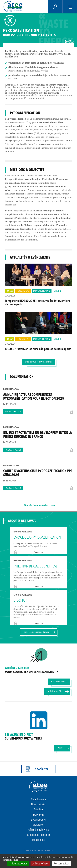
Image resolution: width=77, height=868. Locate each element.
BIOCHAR (20, 600)
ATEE (60, 748)
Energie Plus (38, 825)
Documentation (38, 820)
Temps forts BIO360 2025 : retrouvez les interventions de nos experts (38, 302)
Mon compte (38, 840)
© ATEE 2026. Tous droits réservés (39, 850)
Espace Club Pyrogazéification (37, 537)
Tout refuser (40, 864)
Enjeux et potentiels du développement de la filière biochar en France (38, 435)
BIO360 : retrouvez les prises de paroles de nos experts (38, 349)
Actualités (38, 809)
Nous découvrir (38, 799)
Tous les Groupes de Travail (37, 632)
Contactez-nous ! (59, 682)
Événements (38, 815)
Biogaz (10, 291)
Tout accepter (18, 864)
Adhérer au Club (56, 691)
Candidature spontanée (38, 835)
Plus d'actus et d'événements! (38, 362)
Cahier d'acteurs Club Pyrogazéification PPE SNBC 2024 (38, 473)
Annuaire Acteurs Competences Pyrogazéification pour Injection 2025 (34, 397)
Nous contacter (38, 804)
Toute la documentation (36, 505)
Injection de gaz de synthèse (36, 566)
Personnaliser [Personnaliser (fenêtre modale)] (61, 864)
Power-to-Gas (23, 291)
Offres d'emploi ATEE (38, 830)
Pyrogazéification (42, 291)
